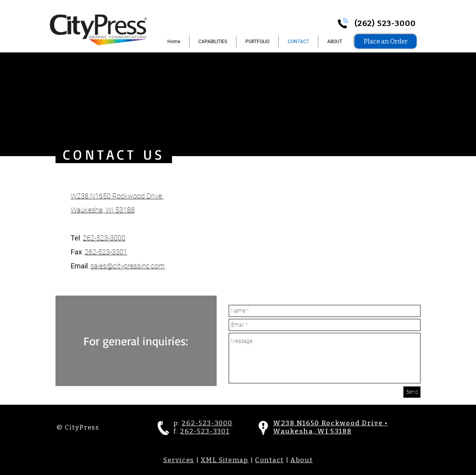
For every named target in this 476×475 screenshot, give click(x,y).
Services (179, 460)
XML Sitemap (225, 460)
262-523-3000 (104, 238)
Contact (269, 460)
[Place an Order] (386, 41)
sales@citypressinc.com (128, 266)
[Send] (412, 392)
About (302, 460)
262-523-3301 (106, 252)
